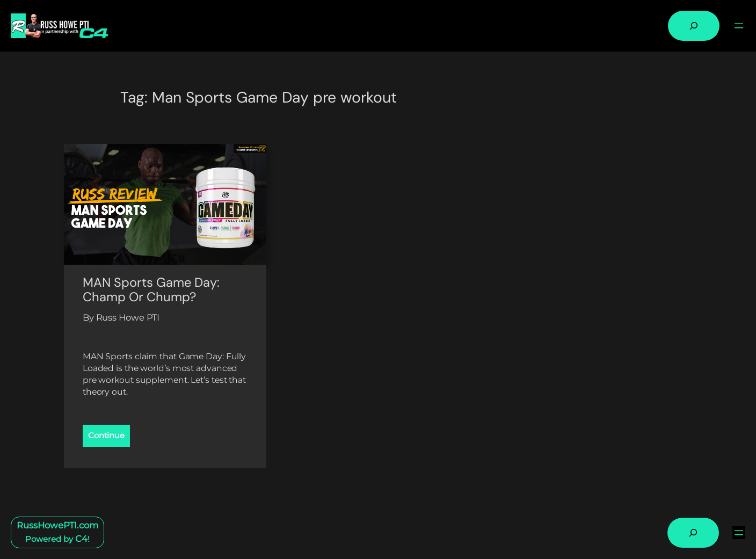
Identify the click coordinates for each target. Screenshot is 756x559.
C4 (81, 539)
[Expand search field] (694, 26)
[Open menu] (739, 26)
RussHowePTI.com (58, 525)
